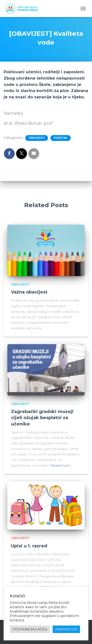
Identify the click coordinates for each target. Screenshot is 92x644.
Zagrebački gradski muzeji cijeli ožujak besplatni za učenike (42, 418)
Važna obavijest (29, 292)
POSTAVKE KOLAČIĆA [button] (30, 629)
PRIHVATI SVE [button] (66, 629)
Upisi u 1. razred (29, 546)
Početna (61, 138)
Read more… (62, 465)
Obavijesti (37, 138)
